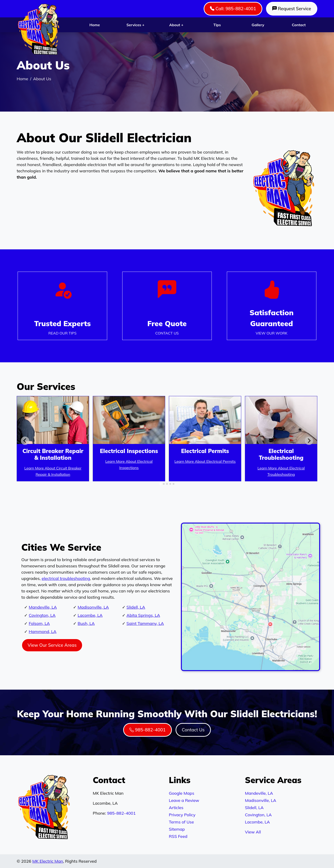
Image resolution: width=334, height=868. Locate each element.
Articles (176, 808)
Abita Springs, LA (143, 615)
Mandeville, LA (43, 607)
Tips (217, 25)
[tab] (160, 484)
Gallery (258, 25)
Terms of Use (181, 822)
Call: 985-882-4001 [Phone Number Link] (233, 9)
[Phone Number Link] (167, 306)
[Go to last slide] (25, 441)
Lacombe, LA (90, 615)
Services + (135, 25)
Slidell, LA (136, 607)
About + (176, 25)
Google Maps (181, 793)
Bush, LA (86, 623)
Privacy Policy (182, 815)
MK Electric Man (48, 861)
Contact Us (193, 730)
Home (95, 25)
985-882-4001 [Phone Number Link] (148, 730)
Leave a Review (184, 800)
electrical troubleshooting (66, 578)
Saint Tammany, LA (145, 623)
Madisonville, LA (93, 607)
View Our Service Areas (52, 645)
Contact (299, 25)
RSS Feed (178, 836)
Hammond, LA (43, 632)
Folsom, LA (39, 623)
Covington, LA (42, 615)
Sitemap (177, 829)
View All (253, 832)
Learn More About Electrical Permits (205, 461)
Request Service (292, 9)
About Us (42, 79)
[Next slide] (309, 441)
